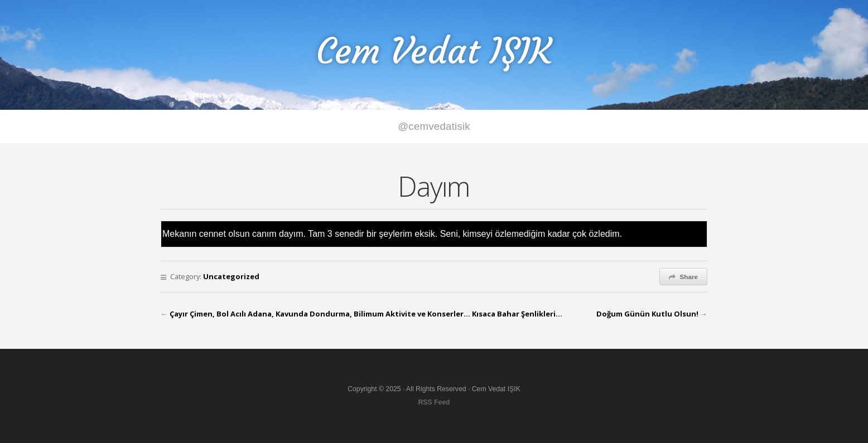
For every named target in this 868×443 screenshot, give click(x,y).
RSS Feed (434, 402)
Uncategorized (231, 276)
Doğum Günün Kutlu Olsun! (647, 314)
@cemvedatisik (434, 126)
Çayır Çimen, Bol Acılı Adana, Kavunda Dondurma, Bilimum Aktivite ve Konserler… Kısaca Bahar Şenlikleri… (366, 314)
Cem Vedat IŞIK (434, 51)
